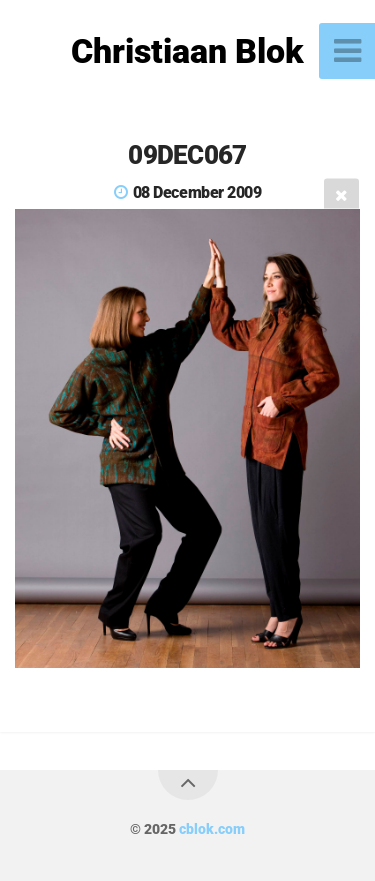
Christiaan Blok (187, 51)
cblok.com (212, 829)
